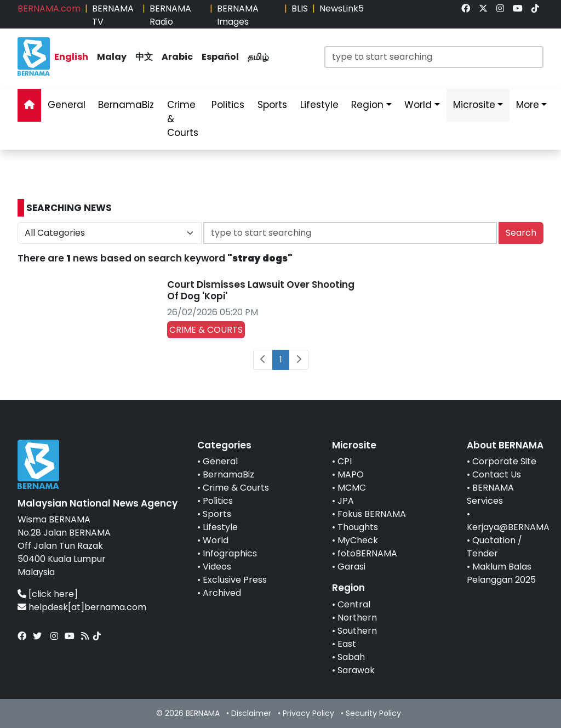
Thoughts (358, 527)
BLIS (300, 8)
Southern (357, 631)
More (528, 105)
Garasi (351, 567)
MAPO (351, 474)
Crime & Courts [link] (183, 119)
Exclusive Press (235, 580)
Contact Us (497, 474)
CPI (345, 461)
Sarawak (356, 670)
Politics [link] (228, 105)
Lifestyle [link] (319, 105)
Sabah (351, 657)
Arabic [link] (177, 57)
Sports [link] (272, 105)
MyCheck (358, 540)
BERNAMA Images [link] (238, 15)
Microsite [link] (474, 105)
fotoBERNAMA (367, 553)
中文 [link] (144, 57)
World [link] (418, 105)
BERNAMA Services (490, 494)
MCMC (352, 488)
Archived (222, 593)
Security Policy (373, 713)
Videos (217, 567)
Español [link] (220, 57)
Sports (217, 514)
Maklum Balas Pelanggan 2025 (501, 573)
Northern (357, 618)
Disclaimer (251, 713)
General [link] (67, 105)
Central (354, 604)
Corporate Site (504, 461)
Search (521, 233)
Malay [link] (112, 57)
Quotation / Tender (494, 547)
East (347, 644)
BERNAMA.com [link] (49, 8)
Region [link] (367, 105)
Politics (218, 501)
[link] (466, 8)
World (216, 540)
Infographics (230, 553)
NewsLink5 (342, 8)
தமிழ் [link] (258, 57)
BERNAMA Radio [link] (170, 15)
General (220, 461)
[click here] (53, 594)
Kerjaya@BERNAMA (508, 527)
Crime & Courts (236, 488)
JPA (346, 501)
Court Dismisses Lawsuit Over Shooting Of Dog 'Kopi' (261, 290)
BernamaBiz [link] (126, 105)
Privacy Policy (308, 713)
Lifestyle (220, 527)
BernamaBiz (228, 474)
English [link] (71, 57)
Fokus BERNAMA (372, 514)
